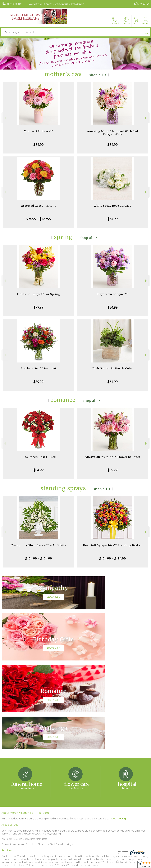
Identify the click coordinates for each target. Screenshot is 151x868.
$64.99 (113, 382)
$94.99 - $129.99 (38, 219)
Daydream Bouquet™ (113, 294)
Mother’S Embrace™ (38, 131)
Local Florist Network (120, 865)
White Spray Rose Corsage (113, 206)
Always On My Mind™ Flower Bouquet (113, 457)
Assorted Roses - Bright (38, 206)
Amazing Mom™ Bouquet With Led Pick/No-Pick (113, 133)
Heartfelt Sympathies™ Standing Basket (113, 545)
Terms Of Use (82, 865)
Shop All (96, 75)
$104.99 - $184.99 (113, 558)
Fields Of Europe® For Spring (39, 294)
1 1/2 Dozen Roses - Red (39, 457)
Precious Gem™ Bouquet (38, 368)
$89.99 (38, 382)
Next (146, 118)
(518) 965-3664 (15, 4)
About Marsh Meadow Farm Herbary (25, 724)
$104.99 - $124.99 (39, 558)
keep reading (118, 730)
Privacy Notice (99, 865)
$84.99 (39, 144)
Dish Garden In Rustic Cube (113, 368)
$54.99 (113, 219)
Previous (5, 118)
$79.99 (38, 307)
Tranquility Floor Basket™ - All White (39, 545)
